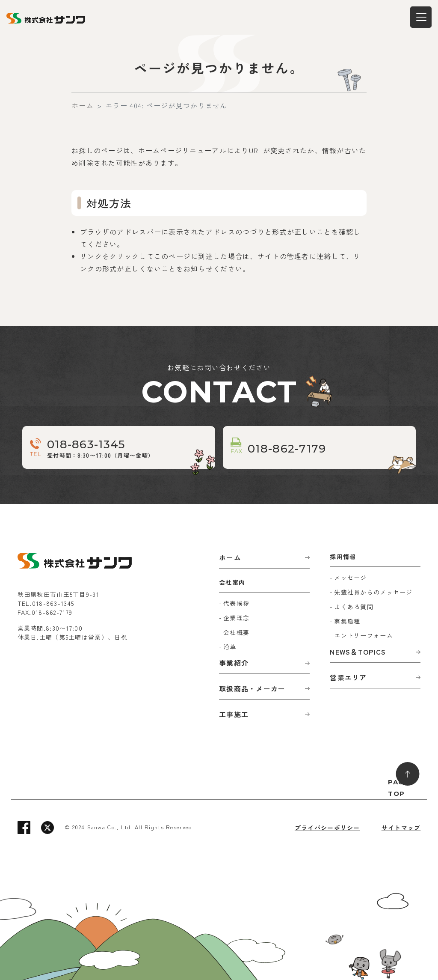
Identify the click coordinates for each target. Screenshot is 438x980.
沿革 (230, 646)
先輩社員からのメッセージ (373, 592)
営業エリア (348, 677)
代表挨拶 (236, 603)
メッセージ (350, 578)
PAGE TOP (398, 788)
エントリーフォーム (364, 635)
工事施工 (234, 714)
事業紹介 (234, 663)
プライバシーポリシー (327, 828)
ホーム (83, 105)
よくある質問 (354, 607)
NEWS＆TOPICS (358, 652)
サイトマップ (401, 828)
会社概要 (236, 632)
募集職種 (347, 621)
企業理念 (236, 618)
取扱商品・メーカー (252, 688)
